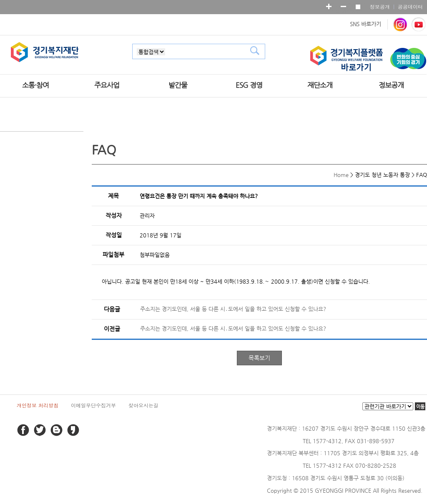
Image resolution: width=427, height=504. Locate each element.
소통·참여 (35, 85)
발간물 (178, 85)
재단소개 (320, 85)
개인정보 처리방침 (38, 405)
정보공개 (380, 6)
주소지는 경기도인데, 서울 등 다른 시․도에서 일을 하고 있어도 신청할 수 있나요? (233, 309)
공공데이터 (410, 6)
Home (341, 175)
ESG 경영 (249, 85)
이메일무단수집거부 (93, 405)
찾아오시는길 (143, 405)
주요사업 (107, 85)
